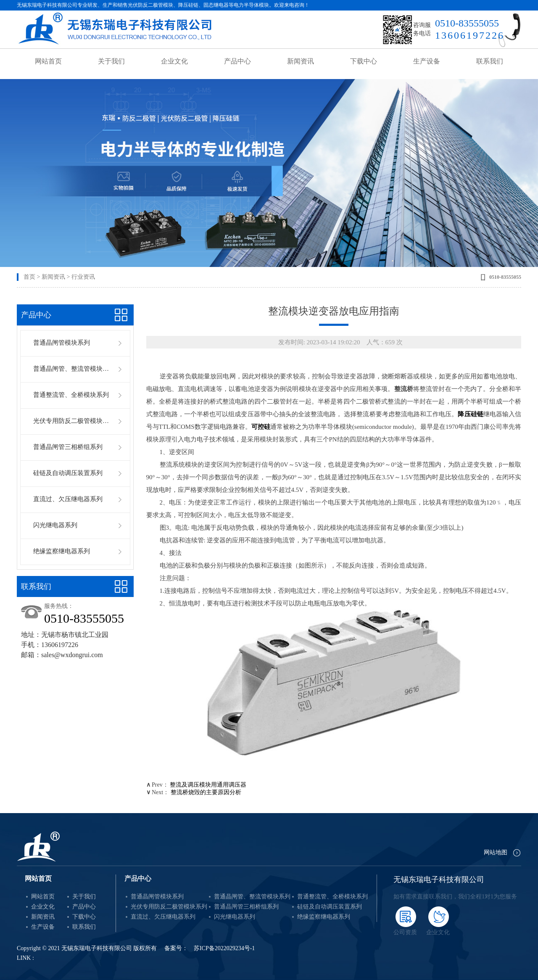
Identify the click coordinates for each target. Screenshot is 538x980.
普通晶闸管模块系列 (62, 343)
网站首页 (48, 61)
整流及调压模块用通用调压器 (208, 785)
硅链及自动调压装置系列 (68, 473)
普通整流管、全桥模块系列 (71, 395)
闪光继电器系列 (55, 525)
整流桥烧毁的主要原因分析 (206, 792)
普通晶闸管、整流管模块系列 (72, 369)
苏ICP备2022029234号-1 (224, 948)
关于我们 (111, 61)
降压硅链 (470, 414)
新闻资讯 (301, 61)
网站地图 (496, 852)
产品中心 (237, 61)
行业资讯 (83, 277)
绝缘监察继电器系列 (62, 551)
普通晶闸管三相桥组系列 (68, 447)
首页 (29, 277)
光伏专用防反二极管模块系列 (72, 421)
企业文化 (174, 61)
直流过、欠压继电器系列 (68, 499)
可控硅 (261, 427)
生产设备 (427, 61)
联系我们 (490, 61)
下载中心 (364, 61)
